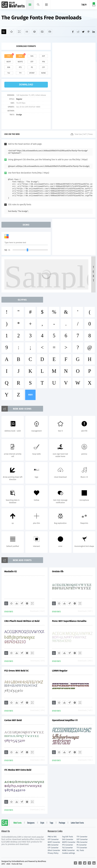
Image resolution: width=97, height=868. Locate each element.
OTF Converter (53, 839)
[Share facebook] (73, 32)
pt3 (20, 67)
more (30, 395)
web (20, 56)
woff (9, 62)
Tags (51, 823)
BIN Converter (53, 845)
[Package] (34, 32)
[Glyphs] (27, 32)
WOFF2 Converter (69, 842)
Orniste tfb (58, 571)
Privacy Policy (53, 853)
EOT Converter (82, 839)
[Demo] (19, 32)
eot (44, 56)
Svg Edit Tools (68, 837)
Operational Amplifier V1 (65, 720)
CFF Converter (53, 848)
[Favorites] (11, 32)
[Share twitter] (83, 32)
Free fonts (13, 5)
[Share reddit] (78, 32)
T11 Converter (82, 848)
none (43, 73)
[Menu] (46, 5)
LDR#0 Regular (60, 671)
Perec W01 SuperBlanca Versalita (69, 621)
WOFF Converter (54, 842)
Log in (84, 5)
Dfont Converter (54, 850)
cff (44, 67)
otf (32, 62)
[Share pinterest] (88, 32)
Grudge (19, 115)
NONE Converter (68, 850)
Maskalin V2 (11, 571)
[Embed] (27, 603)
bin (9, 67)
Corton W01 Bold (13, 720)
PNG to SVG (52, 837)
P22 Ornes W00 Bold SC (16, 671)
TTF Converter (82, 837)
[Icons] (42, 32)
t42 (9, 73)
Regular (19, 99)
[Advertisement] (74, 86)
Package (62, 823)
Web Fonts (17, 823)
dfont (32, 73)
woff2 (20, 62)
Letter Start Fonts (77, 823)
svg (32, 56)
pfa (43, 62)
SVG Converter (68, 839)
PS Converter (82, 845)
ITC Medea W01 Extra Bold (18, 770)
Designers (31, 823)
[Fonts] (50, 32)
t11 (20, 73)
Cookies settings (69, 853)
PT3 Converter (68, 845)
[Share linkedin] (94, 32)
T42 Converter (68, 848)
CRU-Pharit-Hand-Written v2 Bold (22, 621)
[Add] (4, 32)
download (26, 85)
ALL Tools (80, 850)
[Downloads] (17, 603)
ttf (9, 56)
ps (32, 67)
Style (42, 823)
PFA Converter (82, 842)
